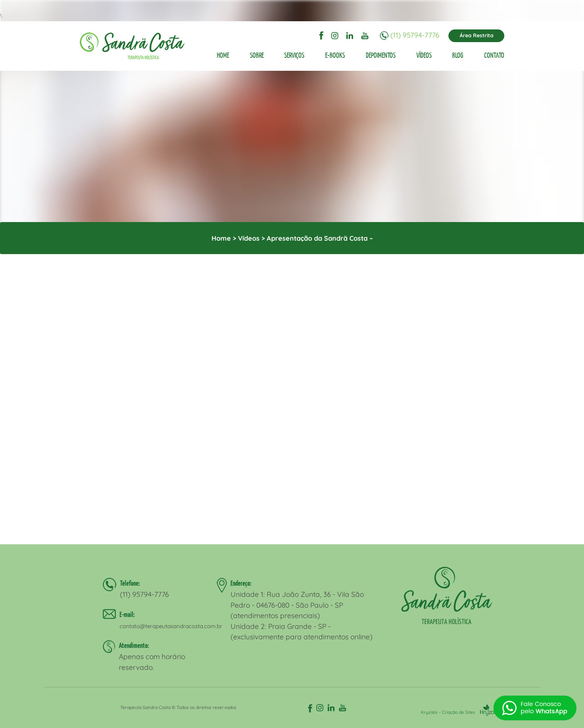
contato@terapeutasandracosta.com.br (171, 626)
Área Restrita (477, 35)
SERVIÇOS (294, 55)
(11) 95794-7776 (415, 35)
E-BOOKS (335, 55)
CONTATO (494, 55)
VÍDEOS (424, 55)
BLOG (458, 55)
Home (221, 238)
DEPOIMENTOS (381, 55)
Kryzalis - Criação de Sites (460, 712)
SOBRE (257, 55)
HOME (223, 55)
